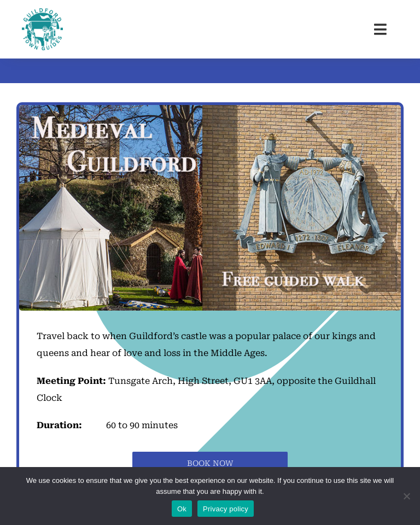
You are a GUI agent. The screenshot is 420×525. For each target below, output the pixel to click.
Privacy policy (226, 509)
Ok (182, 509)
